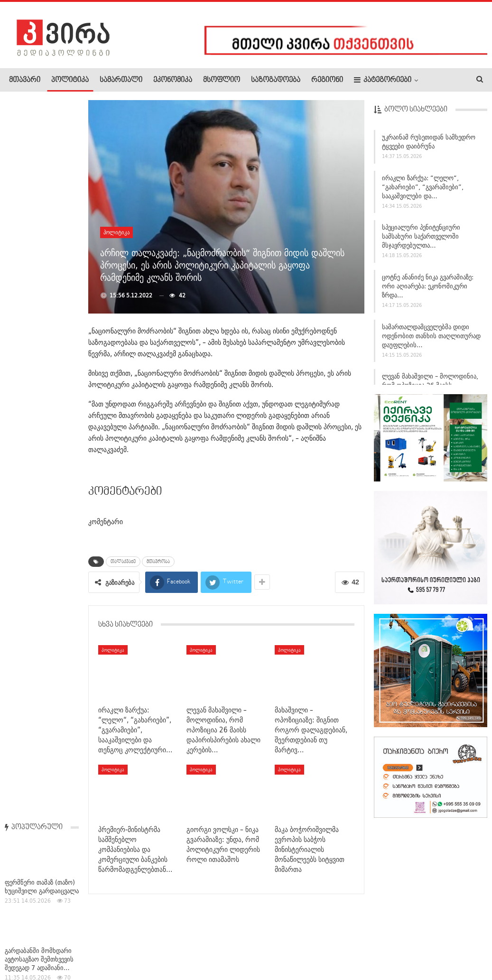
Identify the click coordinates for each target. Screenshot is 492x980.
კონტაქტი (109, 944)
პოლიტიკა (70, 80)
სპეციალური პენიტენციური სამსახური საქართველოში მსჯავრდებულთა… (421, 236)
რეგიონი (327, 80)
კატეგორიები (383, 80)
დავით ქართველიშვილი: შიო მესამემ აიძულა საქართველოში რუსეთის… (37, 307)
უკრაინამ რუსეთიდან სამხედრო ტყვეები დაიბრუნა (429, 142)
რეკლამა (70, 944)
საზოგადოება (276, 80)
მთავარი (25, 80)
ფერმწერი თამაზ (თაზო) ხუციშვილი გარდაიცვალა (42, 169)
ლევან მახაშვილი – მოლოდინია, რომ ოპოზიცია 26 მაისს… (430, 381)
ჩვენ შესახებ (25, 944)
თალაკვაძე (123, 562)
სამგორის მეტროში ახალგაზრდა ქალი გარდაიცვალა (33, 404)
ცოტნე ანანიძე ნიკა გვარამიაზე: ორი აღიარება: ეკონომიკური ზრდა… (428, 286)
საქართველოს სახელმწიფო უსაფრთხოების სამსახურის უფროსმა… (39, 485)
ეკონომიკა (173, 80)
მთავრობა (158, 562)
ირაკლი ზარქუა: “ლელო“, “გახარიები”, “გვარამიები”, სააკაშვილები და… (423, 187)
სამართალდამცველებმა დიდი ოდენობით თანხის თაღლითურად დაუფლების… (431, 336)
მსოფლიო (222, 80)
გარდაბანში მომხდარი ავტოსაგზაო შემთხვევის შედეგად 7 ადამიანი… (39, 241)
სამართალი (121, 80)
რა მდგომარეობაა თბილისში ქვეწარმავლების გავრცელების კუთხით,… (40, 794)
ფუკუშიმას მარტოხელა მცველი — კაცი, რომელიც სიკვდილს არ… (38, 570)
